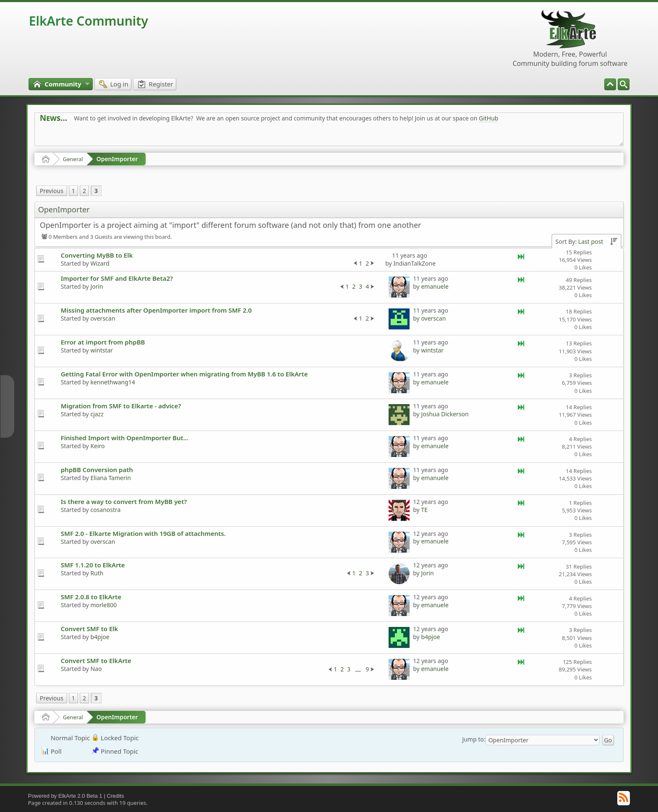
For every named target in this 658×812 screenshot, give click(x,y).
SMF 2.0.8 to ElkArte (91, 597)
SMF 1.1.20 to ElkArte (93, 565)
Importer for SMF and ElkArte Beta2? (117, 278)
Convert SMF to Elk (90, 629)
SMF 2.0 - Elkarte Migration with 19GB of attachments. (143, 533)
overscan (103, 318)
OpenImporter (117, 159)
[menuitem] (624, 84)
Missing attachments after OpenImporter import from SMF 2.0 (156, 310)
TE (424, 510)
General (73, 159)
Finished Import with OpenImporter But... (125, 438)
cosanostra (105, 510)
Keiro (97, 446)
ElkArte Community (89, 21)
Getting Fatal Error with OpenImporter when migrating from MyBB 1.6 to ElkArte (184, 374)
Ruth (97, 573)
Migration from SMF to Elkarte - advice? (121, 406)
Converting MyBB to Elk (97, 255)
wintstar (102, 350)
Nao (96, 669)
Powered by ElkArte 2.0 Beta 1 (65, 796)
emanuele (435, 286)
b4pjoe (100, 637)
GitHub (489, 118)
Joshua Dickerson (445, 414)
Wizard (100, 263)
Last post (591, 242)
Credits (115, 796)
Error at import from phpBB (103, 342)
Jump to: (474, 739)
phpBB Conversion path (97, 470)
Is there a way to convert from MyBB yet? (124, 501)
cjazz (97, 414)
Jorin (97, 286)
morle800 (103, 605)
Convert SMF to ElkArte (96, 661)
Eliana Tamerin (111, 478)
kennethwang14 (112, 382)
